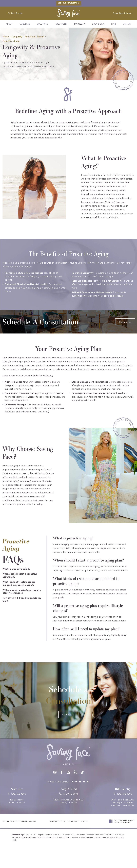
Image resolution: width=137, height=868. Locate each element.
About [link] (9, 24)
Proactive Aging (11, 41)
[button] (55, 772)
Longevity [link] (80, 24)
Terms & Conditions (57, 821)
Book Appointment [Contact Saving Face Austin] (123, 13)
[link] (17, 795)
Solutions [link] (43, 24)
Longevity (17, 37)
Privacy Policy (73, 821)
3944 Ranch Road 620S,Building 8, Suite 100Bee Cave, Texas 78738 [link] (123, 803)
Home (6, 37)
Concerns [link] (25, 24)
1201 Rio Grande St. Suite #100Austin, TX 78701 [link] (69, 801)
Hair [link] (114, 24)
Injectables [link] (61, 24)
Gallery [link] (127, 24)
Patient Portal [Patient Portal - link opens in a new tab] (15, 13)
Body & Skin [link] (98, 24)
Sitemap (84, 821)
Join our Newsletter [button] (68, 3)
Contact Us (125, 322)
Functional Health (34, 37)
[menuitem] (9, 24)
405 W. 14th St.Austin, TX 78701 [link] (17, 801)
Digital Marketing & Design (122, 821)
